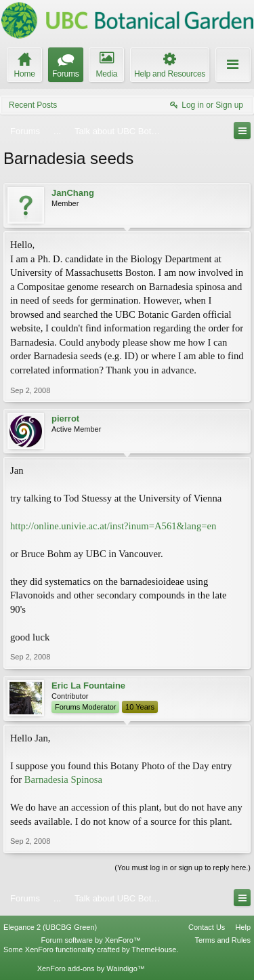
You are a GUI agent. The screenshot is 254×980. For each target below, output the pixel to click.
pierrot (65, 418)
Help (243, 927)
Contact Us (207, 927)
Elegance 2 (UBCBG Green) (50, 927)
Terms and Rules (223, 940)
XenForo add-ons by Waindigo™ (91, 968)
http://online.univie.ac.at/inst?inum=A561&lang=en (113, 526)
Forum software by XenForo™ (91, 940)
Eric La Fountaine (88, 686)
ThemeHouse (154, 950)
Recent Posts (33, 105)
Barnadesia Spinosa (63, 779)
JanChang (73, 193)
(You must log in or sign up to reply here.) (183, 867)
